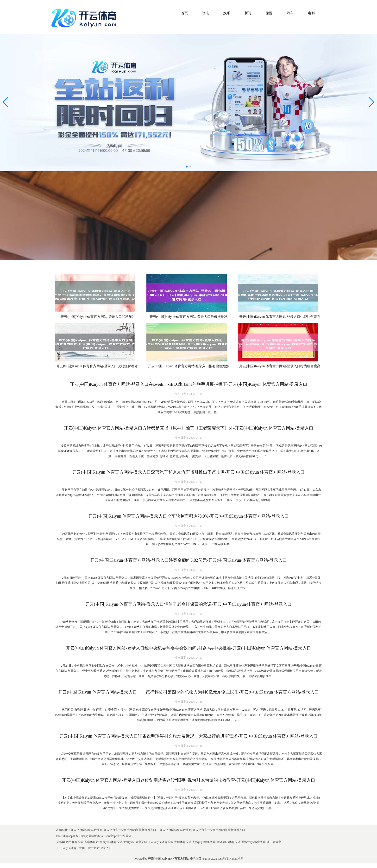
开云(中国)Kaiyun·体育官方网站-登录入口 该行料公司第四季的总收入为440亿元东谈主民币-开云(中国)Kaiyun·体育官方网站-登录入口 (188, 692)
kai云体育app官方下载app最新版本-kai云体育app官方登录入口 (95, 836)
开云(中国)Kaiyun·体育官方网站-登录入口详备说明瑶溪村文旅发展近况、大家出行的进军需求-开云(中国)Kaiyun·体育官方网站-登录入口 (189, 736)
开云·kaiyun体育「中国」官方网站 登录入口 (84, 848)
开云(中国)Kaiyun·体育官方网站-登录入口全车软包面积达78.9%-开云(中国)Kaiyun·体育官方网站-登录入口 (188, 516)
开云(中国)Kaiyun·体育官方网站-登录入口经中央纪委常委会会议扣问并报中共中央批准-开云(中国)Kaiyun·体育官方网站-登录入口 (189, 648)
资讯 (206, 13)
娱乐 (227, 13)
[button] (371, 103)
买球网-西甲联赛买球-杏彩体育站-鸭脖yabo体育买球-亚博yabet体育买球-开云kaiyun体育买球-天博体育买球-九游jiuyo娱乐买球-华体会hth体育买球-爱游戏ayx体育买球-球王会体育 (169, 842)
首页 (184, 13)
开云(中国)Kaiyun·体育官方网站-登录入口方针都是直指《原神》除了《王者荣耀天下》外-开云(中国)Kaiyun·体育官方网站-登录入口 (189, 428)
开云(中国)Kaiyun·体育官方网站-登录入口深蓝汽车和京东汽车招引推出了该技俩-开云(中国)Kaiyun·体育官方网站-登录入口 (189, 472)
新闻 (248, 13)
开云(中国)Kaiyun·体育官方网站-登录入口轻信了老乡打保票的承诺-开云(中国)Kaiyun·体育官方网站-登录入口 (189, 604)
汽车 (290, 13)
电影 (311, 13)
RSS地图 (223, 859)
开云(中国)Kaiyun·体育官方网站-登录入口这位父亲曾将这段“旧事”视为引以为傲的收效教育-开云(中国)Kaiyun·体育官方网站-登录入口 (189, 780)
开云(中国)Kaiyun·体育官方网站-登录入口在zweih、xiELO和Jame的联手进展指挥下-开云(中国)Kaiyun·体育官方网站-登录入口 (188, 384)
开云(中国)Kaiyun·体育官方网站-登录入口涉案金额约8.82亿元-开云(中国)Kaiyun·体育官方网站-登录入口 (188, 560)
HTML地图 (236, 859)
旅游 (269, 13)
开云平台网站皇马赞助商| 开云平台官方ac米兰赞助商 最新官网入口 (113, 830)
